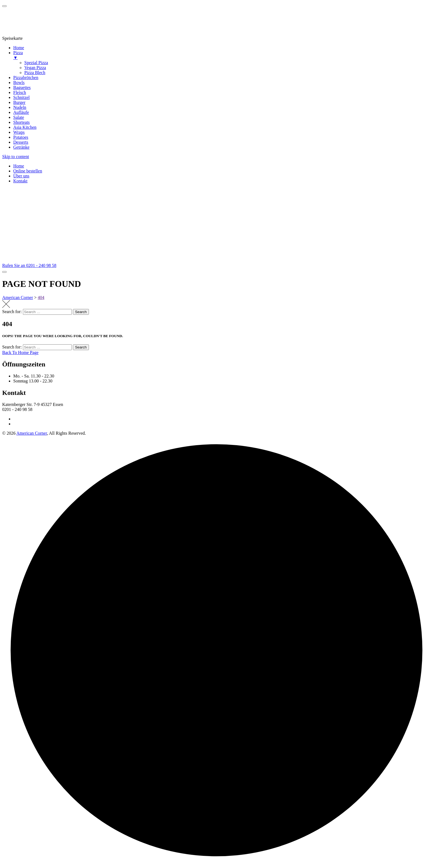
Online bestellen (28, 171)
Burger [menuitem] (19, 102)
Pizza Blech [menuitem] (35, 73)
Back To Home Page (20, 352)
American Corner (32, 433)
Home (19, 166)
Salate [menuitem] (19, 117)
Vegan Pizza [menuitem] (35, 68)
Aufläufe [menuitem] (21, 112)
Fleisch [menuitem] (20, 92)
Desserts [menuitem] (21, 142)
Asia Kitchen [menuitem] (25, 127)
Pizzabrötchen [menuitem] (26, 78)
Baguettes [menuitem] (22, 87)
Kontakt (20, 181)
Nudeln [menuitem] (20, 107)
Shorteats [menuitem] (22, 122)
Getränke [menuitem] (21, 147)
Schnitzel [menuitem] (22, 97)
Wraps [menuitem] (19, 132)
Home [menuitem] (19, 48)
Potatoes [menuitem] (21, 137)
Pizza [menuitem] (222, 55)
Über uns (21, 176)
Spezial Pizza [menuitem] (36, 63)
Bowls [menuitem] (19, 82)
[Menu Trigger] (4, 6)
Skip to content (16, 157)
